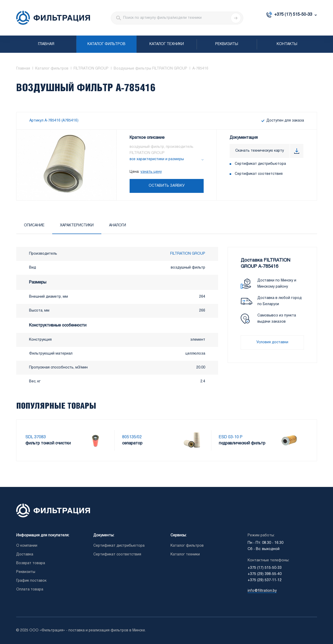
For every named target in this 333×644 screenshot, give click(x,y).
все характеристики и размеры (157, 159)
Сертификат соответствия (259, 174)
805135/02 (132, 437)
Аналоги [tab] (118, 225)
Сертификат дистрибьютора (260, 164)
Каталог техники (167, 44)
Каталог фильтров (106, 44)
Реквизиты (227, 44)
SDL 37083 (36, 437)
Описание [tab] (34, 225)
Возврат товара (31, 563)
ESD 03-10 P (231, 437)
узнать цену (151, 172)
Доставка (25, 555)
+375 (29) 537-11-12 (265, 580)
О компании (27, 546)
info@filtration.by (262, 591)
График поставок (31, 581)
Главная (46, 44)
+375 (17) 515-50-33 (293, 15)
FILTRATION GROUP (188, 254)
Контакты (287, 44)
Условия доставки (272, 342)
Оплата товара (30, 590)
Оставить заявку (167, 186)
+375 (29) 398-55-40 (265, 574)
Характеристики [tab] (77, 225)
